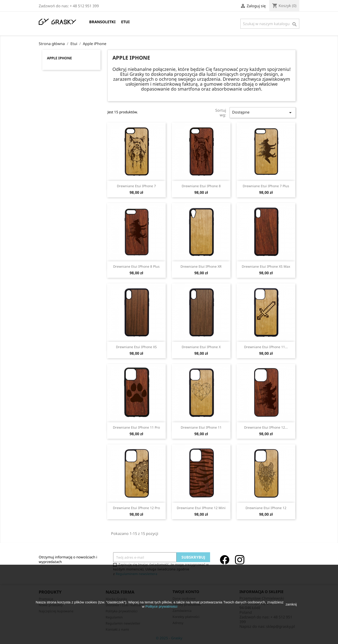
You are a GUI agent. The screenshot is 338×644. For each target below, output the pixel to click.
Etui (125, 22)
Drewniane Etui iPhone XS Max (266, 266)
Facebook (225, 560)
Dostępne (263, 112)
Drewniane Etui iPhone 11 (201, 427)
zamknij (291, 604)
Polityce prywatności (161, 606)
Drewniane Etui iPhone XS (136, 347)
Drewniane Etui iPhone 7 (136, 186)
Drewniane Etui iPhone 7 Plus (266, 186)
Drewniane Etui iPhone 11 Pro (136, 427)
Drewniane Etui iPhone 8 (201, 186)
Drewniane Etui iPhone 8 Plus (136, 266)
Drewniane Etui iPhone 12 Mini (201, 508)
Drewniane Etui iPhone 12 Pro (136, 508)
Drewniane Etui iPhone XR (201, 266)
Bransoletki (102, 22)
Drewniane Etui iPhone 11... (266, 347)
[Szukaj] (270, 24)
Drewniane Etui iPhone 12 (266, 508)
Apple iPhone (59, 58)
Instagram (240, 560)
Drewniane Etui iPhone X (201, 347)
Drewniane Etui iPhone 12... (266, 427)
